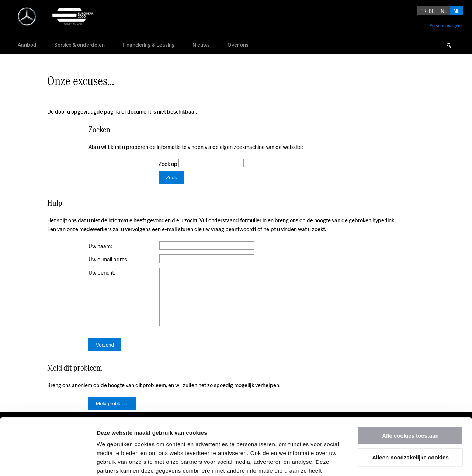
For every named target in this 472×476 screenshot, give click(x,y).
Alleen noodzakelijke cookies (410, 401)
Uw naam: (100, 246)
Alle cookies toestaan (410, 379)
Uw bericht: (102, 273)
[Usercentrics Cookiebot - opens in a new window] (48, 462)
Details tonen (398, 461)
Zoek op (169, 164)
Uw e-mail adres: (109, 259)
